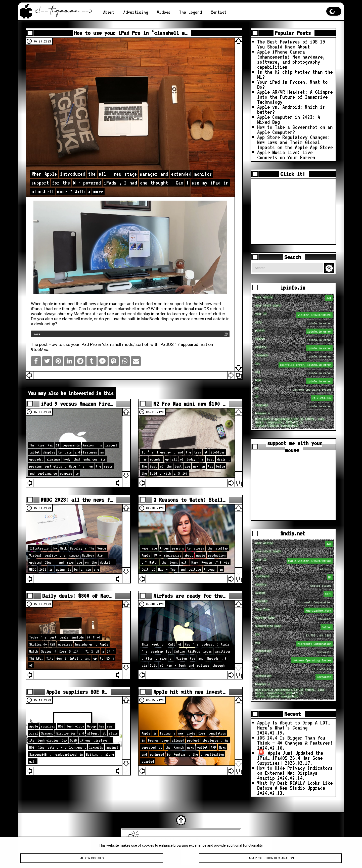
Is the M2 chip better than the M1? (295, 74)
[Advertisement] (293, 211)
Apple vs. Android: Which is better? (291, 109)
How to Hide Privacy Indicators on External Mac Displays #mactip (295, 773)
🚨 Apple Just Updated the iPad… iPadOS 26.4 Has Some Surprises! (290, 758)
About (109, 12)
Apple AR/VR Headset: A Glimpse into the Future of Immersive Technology (295, 97)
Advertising (136, 12)
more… (38, 334)
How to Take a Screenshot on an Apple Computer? (295, 129)
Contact (219, 12)
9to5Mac (39, 349)
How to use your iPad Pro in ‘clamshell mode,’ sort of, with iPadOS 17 (114, 344)
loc (294, 365)
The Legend (191, 12)
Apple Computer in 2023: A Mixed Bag (289, 119)
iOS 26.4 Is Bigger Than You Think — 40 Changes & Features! (295, 740)
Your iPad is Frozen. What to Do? (292, 84)
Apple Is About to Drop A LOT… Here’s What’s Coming (294, 725)
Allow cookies (92, 860)
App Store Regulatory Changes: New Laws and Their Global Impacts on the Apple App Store (295, 142)
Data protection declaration (270, 860)
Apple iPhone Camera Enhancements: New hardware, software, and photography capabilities (291, 59)
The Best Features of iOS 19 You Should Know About (291, 44)
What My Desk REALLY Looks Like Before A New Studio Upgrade (295, 785)
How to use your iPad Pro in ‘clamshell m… (131, 33)
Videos (164, 12)
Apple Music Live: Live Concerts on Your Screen (286, 155)
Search (330, 268)
